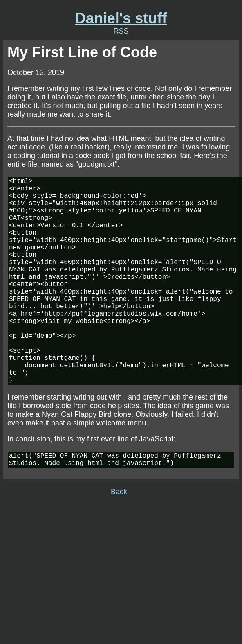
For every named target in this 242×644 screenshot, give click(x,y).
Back (119, 541)
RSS (121, 31)
